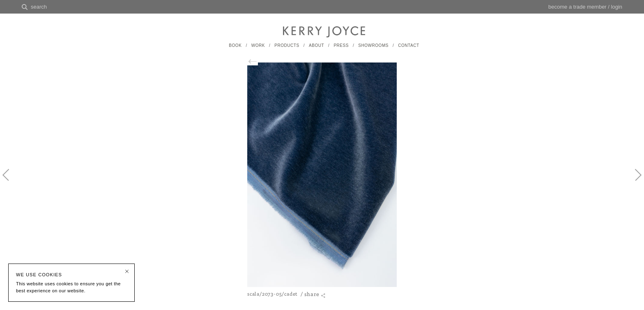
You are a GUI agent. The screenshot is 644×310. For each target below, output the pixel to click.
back (257, 61)
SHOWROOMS (373, 45)
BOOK (235, 45)
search (39, 7)
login (617, 7)
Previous (10, 182)
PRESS (341, 45)
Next (634, 182)
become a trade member (577, 7)
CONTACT (408, 45)
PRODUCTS (287, 45)
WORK (258, 45)
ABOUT (316, 45)
